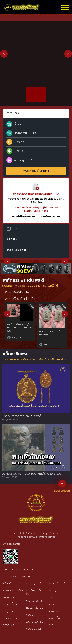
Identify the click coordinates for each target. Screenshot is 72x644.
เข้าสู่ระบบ (8, 611)
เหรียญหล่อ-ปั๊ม (34, 608)
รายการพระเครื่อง (13, 590)
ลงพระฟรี (8, 625)
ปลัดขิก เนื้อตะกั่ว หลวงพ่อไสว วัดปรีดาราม (52, 329)
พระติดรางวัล (33, 629)
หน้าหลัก (7, 583)
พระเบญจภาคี (33, 583)
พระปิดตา (31, 615)
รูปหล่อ (52, 604)
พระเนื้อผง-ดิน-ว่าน (34, 592)
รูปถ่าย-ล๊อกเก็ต (34, 622)
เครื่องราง (54, 611)
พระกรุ (52, 590)
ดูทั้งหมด (64, 360)
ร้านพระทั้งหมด (11, 604)
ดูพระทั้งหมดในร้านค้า (36, 171)
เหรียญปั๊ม (54, 618)
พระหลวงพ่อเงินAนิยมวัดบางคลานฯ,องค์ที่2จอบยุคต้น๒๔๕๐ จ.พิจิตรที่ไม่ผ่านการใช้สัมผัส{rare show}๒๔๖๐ (20, 330)
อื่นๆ (51, 625)
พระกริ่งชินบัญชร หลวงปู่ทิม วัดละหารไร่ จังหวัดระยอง (32, 474)
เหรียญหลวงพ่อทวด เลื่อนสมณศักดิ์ (21, 416)
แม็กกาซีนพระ (10, 597)
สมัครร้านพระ (10, 618)
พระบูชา (53, 597)
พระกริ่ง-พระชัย (35, 601)
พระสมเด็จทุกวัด (57, 583)
